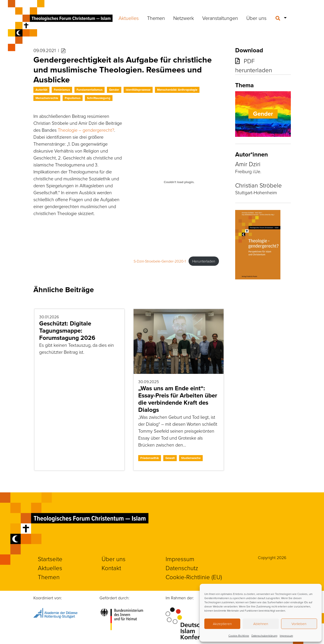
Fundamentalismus (90, 90)
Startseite (50, 559)
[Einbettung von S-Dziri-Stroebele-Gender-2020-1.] (179, 182)
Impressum (286, 636)
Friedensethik (150, 458)
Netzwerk (184, 18)
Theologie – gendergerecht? (86, 130)
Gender (114, 90)
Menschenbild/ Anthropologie (177, 90)
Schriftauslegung (99, 98)
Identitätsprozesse (138, 90)
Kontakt (111, 568)
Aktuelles (129, 18)
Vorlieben (299, 624)
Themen (156, 18)
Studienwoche (191, 458)
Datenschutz (182, 568)
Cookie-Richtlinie (239, 636)
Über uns (256, 18)
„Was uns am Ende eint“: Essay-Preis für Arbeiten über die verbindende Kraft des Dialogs (178, 399)
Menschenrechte (47, 98)
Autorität (41, 90)
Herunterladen (204, 261)
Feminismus (62, 90)
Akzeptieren (222, 624)
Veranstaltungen (220, 18)
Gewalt (170, 458)
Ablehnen (261, 624)
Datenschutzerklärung (264, 636)
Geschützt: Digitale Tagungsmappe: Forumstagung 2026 (67, 331)
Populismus (73, 98)
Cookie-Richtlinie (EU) (194, 577)
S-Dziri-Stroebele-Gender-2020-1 (160, 261)
